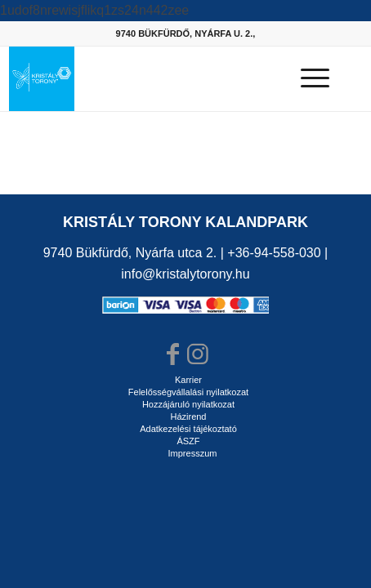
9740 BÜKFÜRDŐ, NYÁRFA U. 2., (186, 33)
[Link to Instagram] (198, 354)
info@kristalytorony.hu (185, 274)
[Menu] (307, 78)
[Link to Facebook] (173, 354)
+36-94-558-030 (274, 253)
